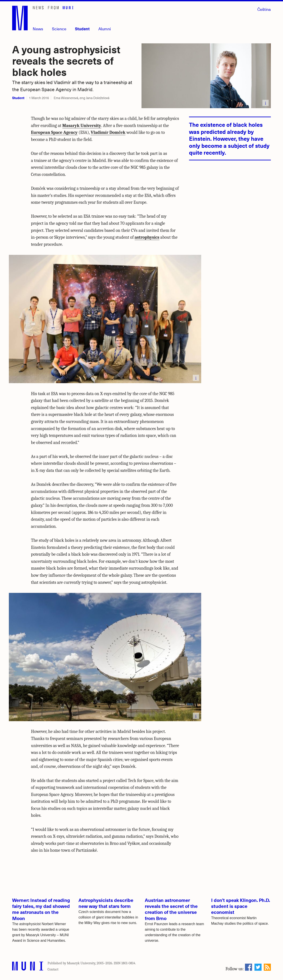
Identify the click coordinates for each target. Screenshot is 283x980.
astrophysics (147, 237)
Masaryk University (82, 126)
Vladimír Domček (108, 132)
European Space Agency (54, 132)
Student (82, 29)
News (38, 29)
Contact (53, 969)
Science (59, 29)
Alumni (105, 29)
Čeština (264, 9)
